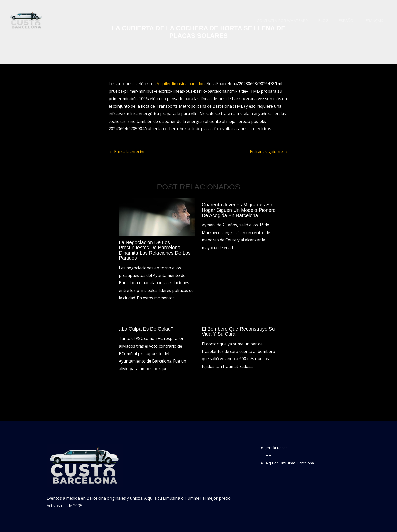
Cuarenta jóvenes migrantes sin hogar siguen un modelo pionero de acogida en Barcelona (240, 210)
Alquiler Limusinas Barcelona (293, 462)
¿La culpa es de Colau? (147, 328)
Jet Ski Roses (278, 447)
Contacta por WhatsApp (291, 20)
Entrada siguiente (269, 152)
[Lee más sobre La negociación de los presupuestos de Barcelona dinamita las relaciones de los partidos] (157, 217)
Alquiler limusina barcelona (182, 84)
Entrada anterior (127, 152)
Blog (330, 20)
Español (351, 20)
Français (376, 20)
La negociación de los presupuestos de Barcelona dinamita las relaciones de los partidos (155, 250)
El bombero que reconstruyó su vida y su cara (239, 331)
